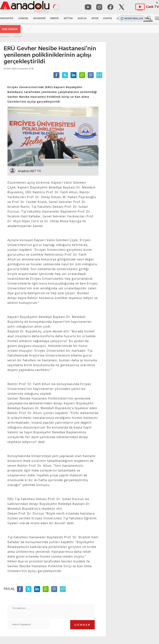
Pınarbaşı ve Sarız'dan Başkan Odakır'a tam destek (57, 29)
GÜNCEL (23, 18)
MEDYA (55, 18)
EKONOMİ (39, 18)
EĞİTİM (68, 18)
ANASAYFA (7, 18)
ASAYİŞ (108, 18)
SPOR (95, 18)
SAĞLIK (82, 18)
